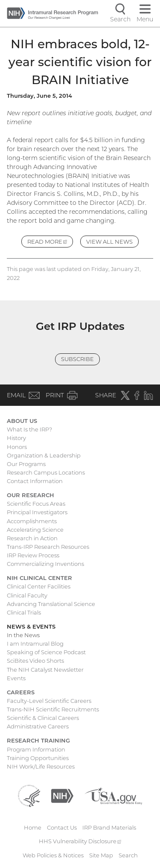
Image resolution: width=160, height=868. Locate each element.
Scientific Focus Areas (36, 504)
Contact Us (62, 827)
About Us (22, 421)
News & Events (31, 626)
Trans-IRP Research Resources (48, 547)
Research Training (38, 740)
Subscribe (77, 359)
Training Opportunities (38, 758)
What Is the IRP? (29, 429)
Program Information (36, 749)
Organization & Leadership (44, 455)
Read (50, 243)
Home (33, 827)
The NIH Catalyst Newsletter (45, 670)
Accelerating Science (35, 530)
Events (16, 678)
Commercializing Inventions (45, 564)
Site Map (101, 855)
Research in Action (32, 538)
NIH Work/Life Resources (41, 766)
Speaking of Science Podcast (46, 652)
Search (128, 855)
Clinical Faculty (27, 595)
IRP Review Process (33, 555)
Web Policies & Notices (53, 855)
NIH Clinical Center (39, 578)
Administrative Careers (38, 726)
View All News (109, 242)
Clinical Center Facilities (39, 586)
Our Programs (26, 464)
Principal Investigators (37, 512)
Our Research (31, 495)
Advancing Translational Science (51, 604)
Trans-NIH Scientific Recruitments (53, 709)
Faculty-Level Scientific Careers (49, 701)
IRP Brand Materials (109, 827)
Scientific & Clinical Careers (43, 718)
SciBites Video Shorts (35, 661)
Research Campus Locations (46, 472)
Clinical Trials (24, 612)
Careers (21, 692)
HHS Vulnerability (80, 841)
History (16, 438)
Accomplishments (32, 521)
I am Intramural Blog (35, 644)
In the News (23, 635)
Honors (17, 447)
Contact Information (35, 481)
